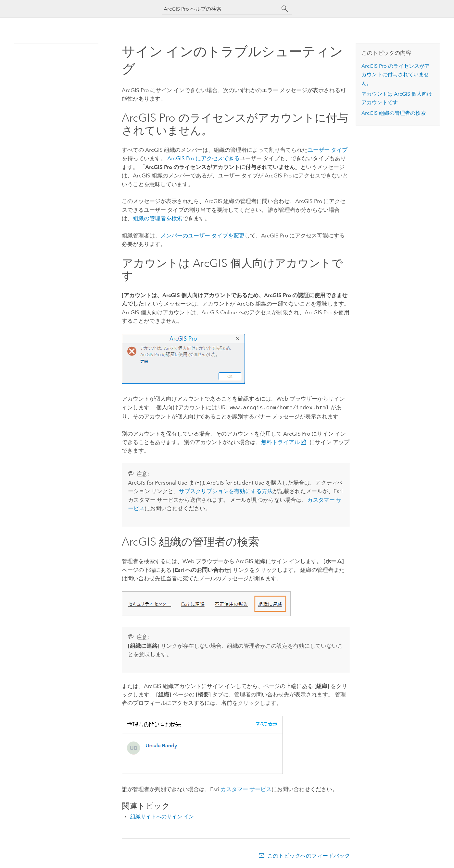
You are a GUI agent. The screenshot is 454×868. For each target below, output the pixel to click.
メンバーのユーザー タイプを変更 (202, 235)
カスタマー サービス (246, 789)
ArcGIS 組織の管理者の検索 (394, 113)
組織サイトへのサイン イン (162, 816)
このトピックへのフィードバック (309, 855)
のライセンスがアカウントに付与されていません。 (396, 75)
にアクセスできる (203, 158)
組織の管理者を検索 (158, 218)
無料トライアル (285, 441)
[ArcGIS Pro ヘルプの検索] (221, 9)
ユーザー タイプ (328, 150)
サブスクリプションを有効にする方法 (226, 490)
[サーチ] (285, 9)
